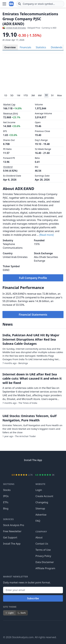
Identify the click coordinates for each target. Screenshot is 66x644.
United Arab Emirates (16, 28)
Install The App (12, 584)
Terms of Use (43, 590)
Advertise (41, 555)
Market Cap (9, 104)
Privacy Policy (43, 596)
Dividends (57, 47)
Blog (6, 549)
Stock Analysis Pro (14, 566)
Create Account (44, 537)
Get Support (10, 578)
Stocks (7, 530)
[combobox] (40, 4)
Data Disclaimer (45, 603)
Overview (10, 47)
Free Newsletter (12, 572)
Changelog (42, 543)
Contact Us (42, 584)
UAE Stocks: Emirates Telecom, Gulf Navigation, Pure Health (29, 459)
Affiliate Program (45, 609)
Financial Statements (33, 315)
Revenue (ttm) (11, 113)
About (39, 578)
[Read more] (46, 235)
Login (39, 530)
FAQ (38, 561)
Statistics (41, 47)
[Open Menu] (4, 4)
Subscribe (33, 639)
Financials (25, 47)
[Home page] (11, 4)
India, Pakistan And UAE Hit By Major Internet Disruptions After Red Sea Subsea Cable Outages (31, 380)
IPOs (6, 537)
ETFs (6, 543)
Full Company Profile (33, 278)
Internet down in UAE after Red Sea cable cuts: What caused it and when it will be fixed (32, 419)
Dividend (8, 167)
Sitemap (40, 549)
